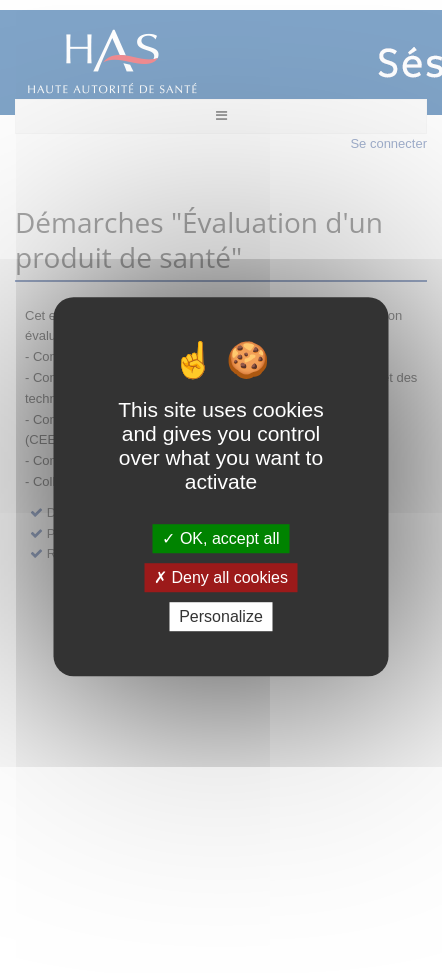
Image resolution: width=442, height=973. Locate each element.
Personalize (221, 616)
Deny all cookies (221, 577)
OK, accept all (220, 538)
